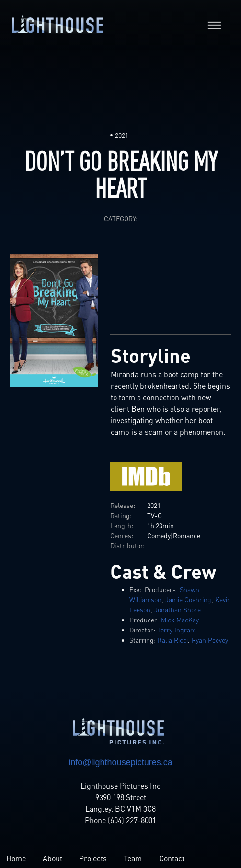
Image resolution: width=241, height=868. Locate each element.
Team (133, 858)
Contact (172, 858)
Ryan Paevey (210, 640)
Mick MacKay (180, 620)
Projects (93, 858)
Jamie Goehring (188, 600)
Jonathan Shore (178, 610)
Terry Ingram (177, 630)
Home (16, 858)
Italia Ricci (173, 640)
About (52, 858)
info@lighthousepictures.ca (120, 762)
